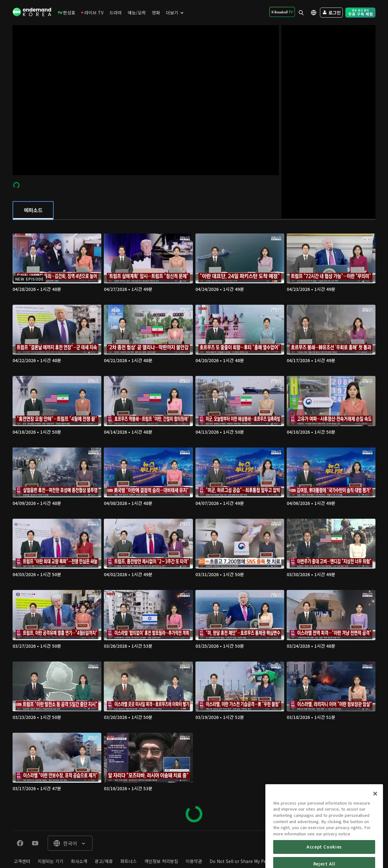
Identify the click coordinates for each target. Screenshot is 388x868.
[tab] (33, 211)
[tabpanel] (194, 525)
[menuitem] (66, 13)
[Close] (375, 825)
